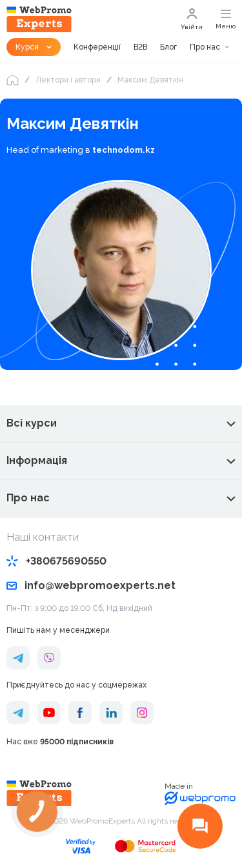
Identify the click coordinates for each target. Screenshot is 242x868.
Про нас (205, 47)
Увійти (192, 19)
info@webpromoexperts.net (91, 585)
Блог (168, 47)
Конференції (97, 47)
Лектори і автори (68, 80)
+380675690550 (56, 561)
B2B (140, 47)
